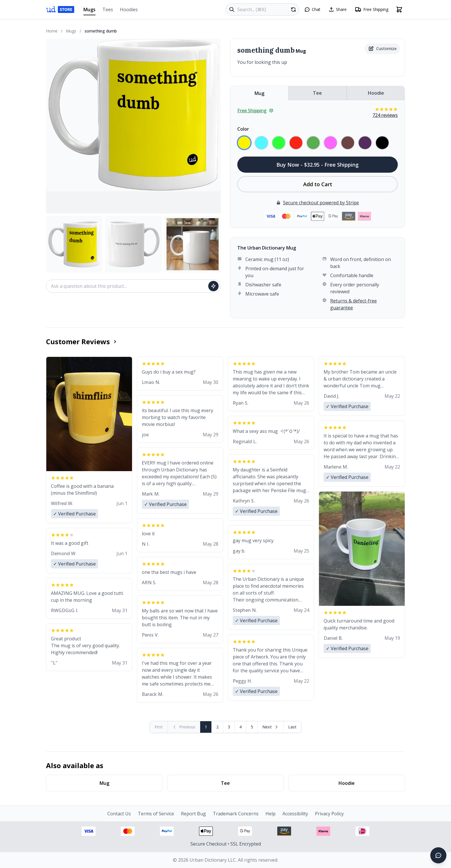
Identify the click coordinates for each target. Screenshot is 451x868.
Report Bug (193, 814)
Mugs (89, 11)
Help (271, 814)
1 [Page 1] (206, 727)
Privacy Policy (329, 814)
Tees (108, 9)
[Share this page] (338, 9)
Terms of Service (156, 814)
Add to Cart (318, 184)
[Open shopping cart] (399, 9)
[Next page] (271, 727)
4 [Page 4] (240, 727)
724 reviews (385, 115)
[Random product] (293, 9)
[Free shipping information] (371, 9)
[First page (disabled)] (159, 727)
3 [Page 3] (229, 727)
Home (52, 31)
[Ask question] (213, 286)
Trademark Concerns (236, 814)
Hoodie (376, 93)
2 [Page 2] (217, 727)
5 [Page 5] (252, 727)
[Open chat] (312, 9)
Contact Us (119, 814)
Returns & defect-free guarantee (353, 304)
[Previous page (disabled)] (184, 727)
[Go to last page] (292, 727)
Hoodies (129, 9)
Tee (317, 93)
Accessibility (295, 814)
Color (243, 129)
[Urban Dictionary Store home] (60, 9)
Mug (259, 93)
